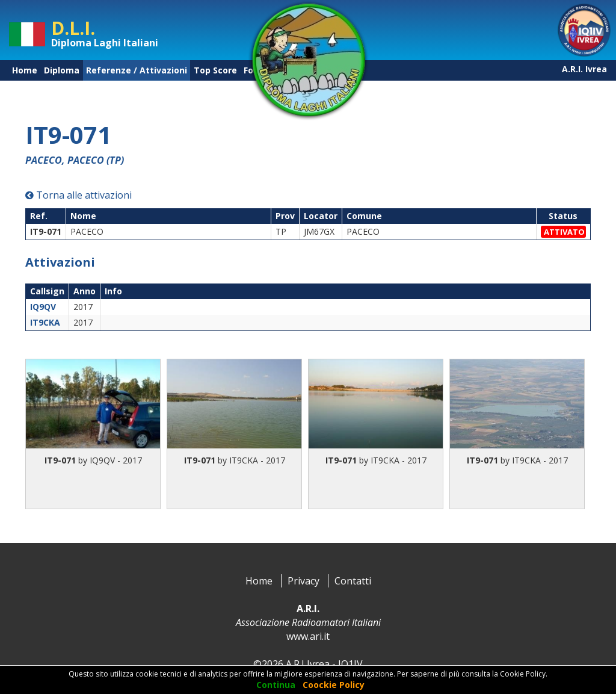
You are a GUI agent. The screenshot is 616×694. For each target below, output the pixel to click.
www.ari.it (308, 636)
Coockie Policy (334, 685)
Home (25, 70)
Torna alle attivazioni (79, 195)
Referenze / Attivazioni (137, 70)
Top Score (215, 70)
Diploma (62, 70)
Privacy (303, 581)
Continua (276, 685)
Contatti (353, 581)
